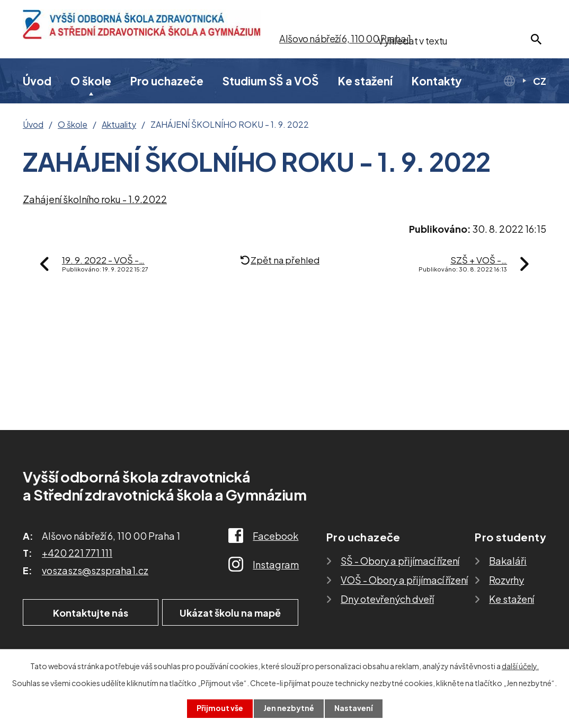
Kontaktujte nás (89, 613)
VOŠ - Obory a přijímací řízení (404, 580)
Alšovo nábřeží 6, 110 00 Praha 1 (345, 38)
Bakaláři (508, 561)
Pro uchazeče (167, 81)
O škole (91, 81)
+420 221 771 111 (77, 553)
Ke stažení (365, 81)
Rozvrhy (506, 580)
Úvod (37, 81)
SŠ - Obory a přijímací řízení (400, 561)
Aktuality (119, 125)
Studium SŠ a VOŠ (271, 81)
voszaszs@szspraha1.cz (95, 570)
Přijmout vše (220, 708)
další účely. (520, 666)
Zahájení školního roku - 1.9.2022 (95, 199)
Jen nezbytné (289, 708)
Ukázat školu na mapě (232, 613)
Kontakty (437, 81)
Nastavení (354, 708)
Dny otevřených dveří (387, 599)
